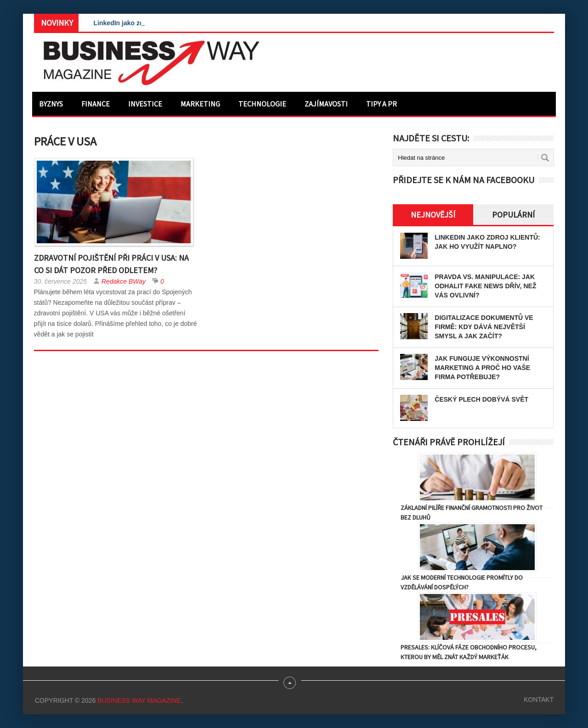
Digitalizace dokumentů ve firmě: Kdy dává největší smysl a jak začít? (484, 327)
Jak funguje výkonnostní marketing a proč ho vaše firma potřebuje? (482, 368)
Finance (96, 104)
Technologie (262, 104)
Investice (145, 104)
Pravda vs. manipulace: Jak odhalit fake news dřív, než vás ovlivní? (485, 286)
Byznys (51, 104)
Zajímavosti (326, 104)
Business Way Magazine (139, 700)
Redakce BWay (124, 281)
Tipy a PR (382, 104)
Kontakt (539, 700)
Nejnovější (433, 215)
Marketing (200, 104)
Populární (513, 215)
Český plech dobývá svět (481, 399)
